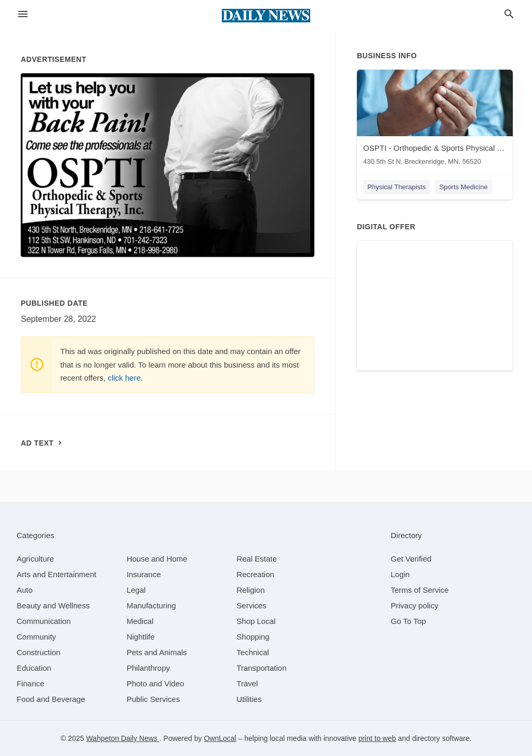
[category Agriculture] (35, 559)
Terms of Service (420, 590)
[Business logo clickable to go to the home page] (266, 16)
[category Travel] (247, 683)
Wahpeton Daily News (123, 738)
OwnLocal (220, 738)
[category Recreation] (255, 574)
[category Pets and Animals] (157, 652)
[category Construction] (38, 652)
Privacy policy (415, 605)
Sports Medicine (463, 187)
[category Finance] (30, 683)
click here (124, 378)
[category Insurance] (144, 574)
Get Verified (411, 559)
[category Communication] (44, 621)
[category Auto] (25, 590)
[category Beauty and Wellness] (53, 605)
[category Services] (251, 605)
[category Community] (36, 637)
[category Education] (34, 668)
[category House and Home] (157, 559)
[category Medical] (140, 621)
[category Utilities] (249, 699)
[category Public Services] (154, 699)
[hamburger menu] (23, 14)
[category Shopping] (253, 637)
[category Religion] (250, 590)
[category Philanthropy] (148, 668)
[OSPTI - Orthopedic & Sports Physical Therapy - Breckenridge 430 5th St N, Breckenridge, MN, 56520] (435, 120)
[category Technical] (253, 652)
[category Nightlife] (141, 637)
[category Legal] (136, 590)
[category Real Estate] (257, 559)
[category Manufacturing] (151, 605)
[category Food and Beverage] (51, 699)
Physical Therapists (396, 187)
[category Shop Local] (256, 621)
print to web (377, 738)
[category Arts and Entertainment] (56, 574)
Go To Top (408, 621)
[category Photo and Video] (156, 683)
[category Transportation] (261, 668)
